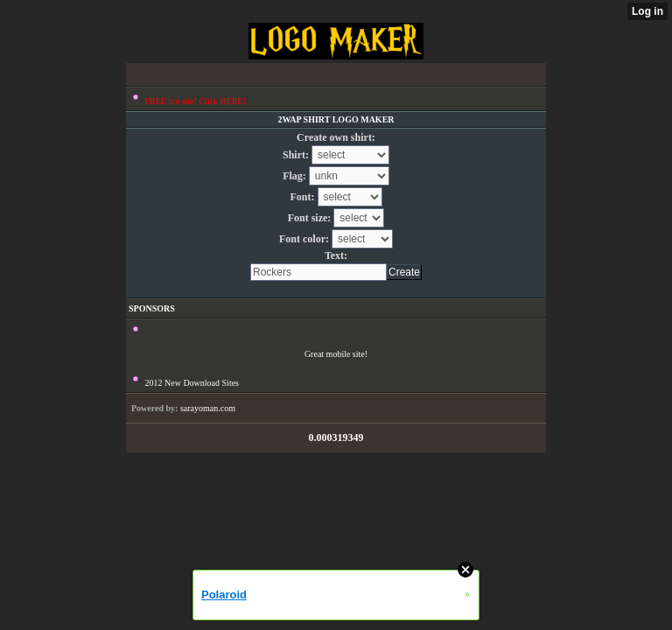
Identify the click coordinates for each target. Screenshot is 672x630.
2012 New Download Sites (192, 383)
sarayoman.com (208, 408)
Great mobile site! (336, 354)
